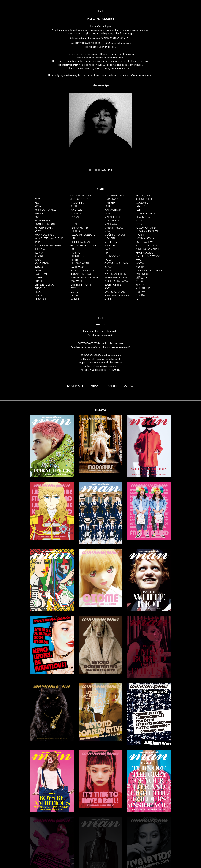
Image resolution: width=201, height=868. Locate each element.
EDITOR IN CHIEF (76, 386)
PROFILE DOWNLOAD (101, 170)
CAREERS (113, 386)
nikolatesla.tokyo (100, 85)
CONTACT (129, 386)
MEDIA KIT (96, 386)
